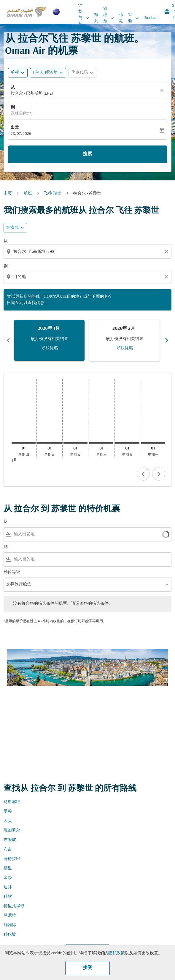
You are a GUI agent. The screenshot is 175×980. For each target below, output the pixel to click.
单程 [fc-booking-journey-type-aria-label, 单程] (15, 73)
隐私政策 (117, 953)
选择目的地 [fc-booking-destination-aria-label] (21, 114)
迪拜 (8, 887)
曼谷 (8, 812)
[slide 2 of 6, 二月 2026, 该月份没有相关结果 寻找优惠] (124, 340)
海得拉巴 (12, 859)
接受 (87, 968)
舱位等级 (12, 572)
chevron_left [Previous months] (8, 340)
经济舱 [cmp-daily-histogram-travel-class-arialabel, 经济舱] (12, 228)
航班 (28, 194)
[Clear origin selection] (167, 252)
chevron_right (159, 474)
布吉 (8, 849)
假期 (121, 18)
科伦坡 (10, 935)
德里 (8, 868)
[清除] (163, 90)
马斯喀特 (12, 802)
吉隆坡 (10, 840)
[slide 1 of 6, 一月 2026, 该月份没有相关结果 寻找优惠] (49, 340)
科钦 (8, 897)
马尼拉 (10, 916)
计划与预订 (85, 18)
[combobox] (88, 252)
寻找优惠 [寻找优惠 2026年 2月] (125, 348)
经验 (135, 18)
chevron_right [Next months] (167, 340)
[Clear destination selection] (167, 277)
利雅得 (10, 925)
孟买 (8, 821)
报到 (96, 18)
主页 (8, 194)
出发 (15, 128)
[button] (48, 73)
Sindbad (151, 18)
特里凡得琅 (14, 906)
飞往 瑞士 (53, 194)
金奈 (8, 878)
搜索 (87, 154)
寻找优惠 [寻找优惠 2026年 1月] (50, 348)
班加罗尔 (12, 831)
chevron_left (143, 474)
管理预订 (110, 18)
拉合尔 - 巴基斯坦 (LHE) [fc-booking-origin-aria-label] (32, 94)
